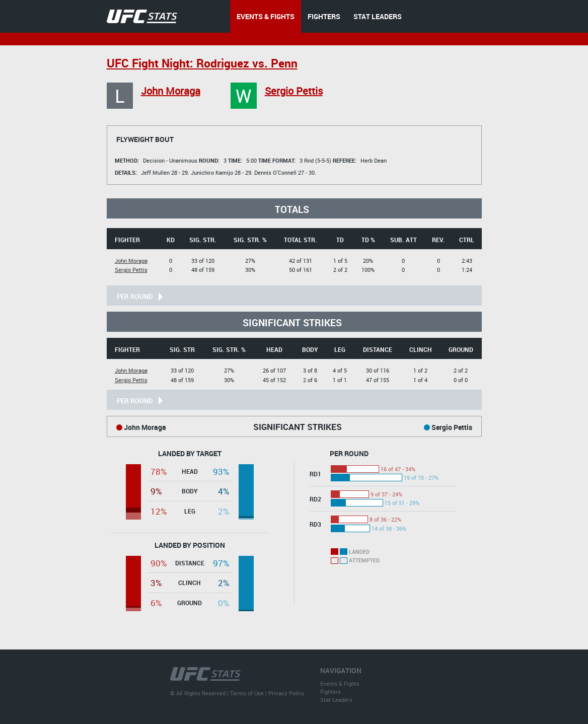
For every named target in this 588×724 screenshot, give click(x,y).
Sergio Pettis (294, 91)
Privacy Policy (286, 693)
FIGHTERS (324, 16)
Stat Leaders (336, 700)
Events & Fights (340, 683)
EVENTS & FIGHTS (266, 16)
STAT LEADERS (378, 16)
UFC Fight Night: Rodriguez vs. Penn (202, 63)
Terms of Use (247, 693)
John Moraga (171, 91)
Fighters (330, 692)
